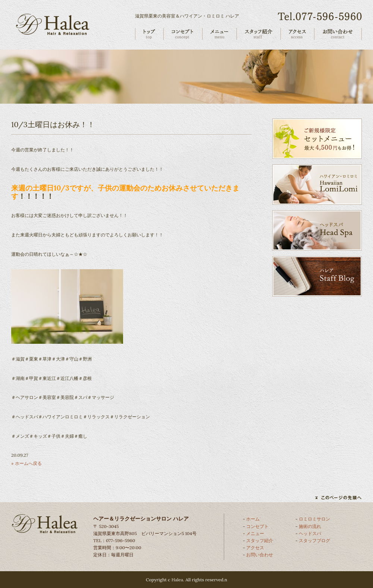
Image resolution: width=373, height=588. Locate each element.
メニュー (255, 533)
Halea (177, 580)
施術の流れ (310, 526)
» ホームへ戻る (26, 463)
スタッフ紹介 (260, 540)
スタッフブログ (314, 540)
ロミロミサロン (314, 519)
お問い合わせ (260, 555)
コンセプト (257, 526)
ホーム (253, 519)
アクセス (255, 548)
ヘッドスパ (310, 533)
